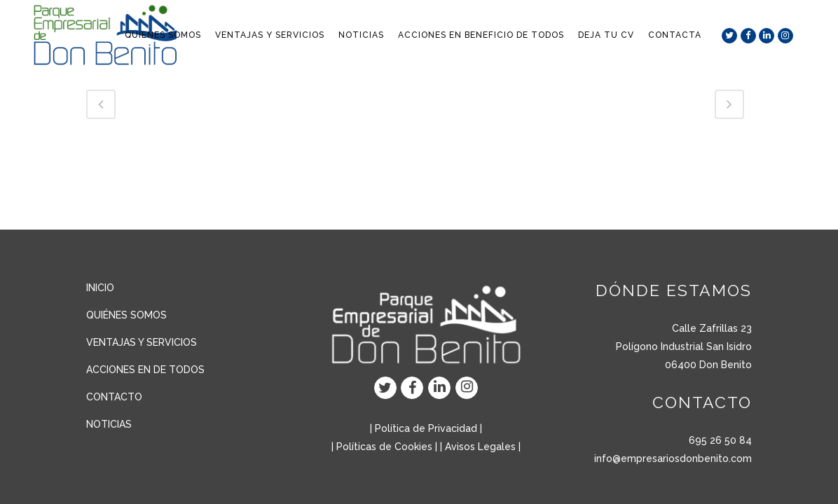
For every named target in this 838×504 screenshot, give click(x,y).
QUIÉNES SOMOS (126, 315)
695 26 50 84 (720, 440)
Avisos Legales (480, 447)
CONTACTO (114, 397)
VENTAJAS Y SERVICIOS (142, 342)
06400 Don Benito (708, 365)
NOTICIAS (109, 424)
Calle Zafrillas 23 (712, 328)
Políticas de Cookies (384, 447)
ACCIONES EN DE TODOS (145, 370)
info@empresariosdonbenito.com (673, 458)
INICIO (100, 288)
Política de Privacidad (426, 428)
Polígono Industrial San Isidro (684, 346)
